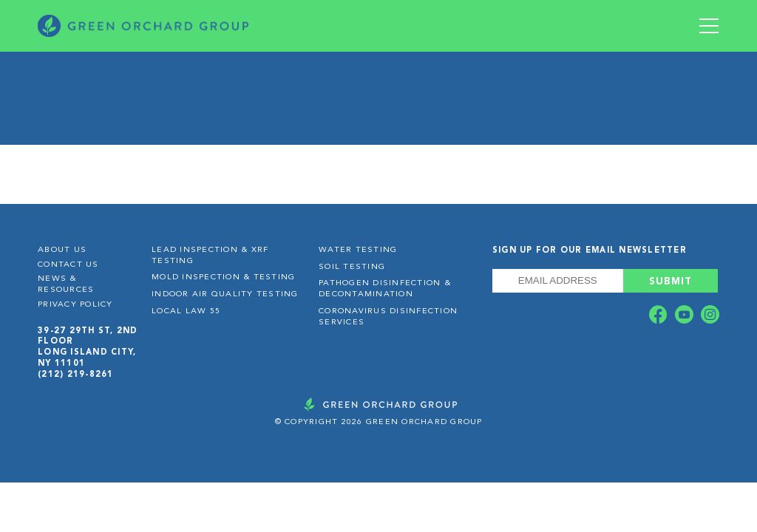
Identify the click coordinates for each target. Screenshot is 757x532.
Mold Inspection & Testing (223, 277)
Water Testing (358, 250)
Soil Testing (352, 267)
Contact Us (68, 265)
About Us (62, 250)
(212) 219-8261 (76, 374)
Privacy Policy (75, 305)
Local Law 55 (186, 311)
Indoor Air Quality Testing (225, 294)
